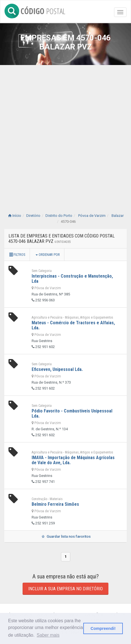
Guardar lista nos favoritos (65, 536)
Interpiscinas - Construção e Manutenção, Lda (72, 279)
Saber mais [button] (48, 635)
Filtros (17, 255)
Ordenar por (48, 255)
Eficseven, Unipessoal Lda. (57, 369)
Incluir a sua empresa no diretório (65, 589)
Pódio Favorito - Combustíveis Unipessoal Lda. (72, 413)
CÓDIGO (35, 10)
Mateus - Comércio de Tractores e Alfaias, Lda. (73, 325)
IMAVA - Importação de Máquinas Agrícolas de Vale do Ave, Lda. (73, 460)
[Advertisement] (65, 133)
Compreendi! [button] (103, 628)
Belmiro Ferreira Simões (55, 504)
